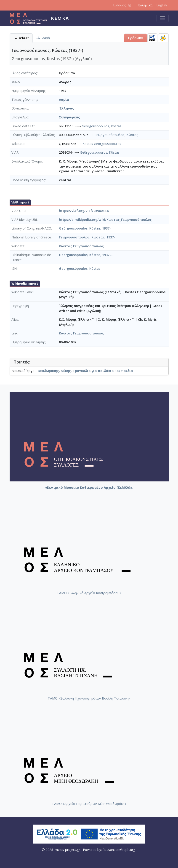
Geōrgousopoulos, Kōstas (100, 152)
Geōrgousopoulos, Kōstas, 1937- (85, 228)
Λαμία (64, 100)
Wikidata (18, 144)
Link (14, 333)
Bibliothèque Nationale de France (31, 257)
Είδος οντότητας (24, 73)
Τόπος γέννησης (24, 100)
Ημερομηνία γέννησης (29, 91)
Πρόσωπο (135, 38)
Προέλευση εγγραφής (28, 180)
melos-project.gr (67, 850)
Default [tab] (21, 38)
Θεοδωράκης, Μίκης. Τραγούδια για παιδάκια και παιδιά (85, 371)
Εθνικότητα (20, 108)
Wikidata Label (23, 292)
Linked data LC (23, 126)
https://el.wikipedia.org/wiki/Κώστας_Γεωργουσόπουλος (105, 220)
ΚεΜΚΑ (60, 18)
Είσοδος (122, 5)
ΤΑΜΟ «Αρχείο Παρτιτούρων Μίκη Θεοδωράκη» (89, 804)
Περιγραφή (20, 306)
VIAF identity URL (25, 220)
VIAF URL (18, 211)
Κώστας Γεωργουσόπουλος (81, 246)
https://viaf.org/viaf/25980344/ (84, 211)
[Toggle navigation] (163, 18)
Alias (15, 319)
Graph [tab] (43, 38)
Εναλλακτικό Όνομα (27, 161)
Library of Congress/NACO (31, 228)
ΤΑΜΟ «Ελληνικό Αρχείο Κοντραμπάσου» (89, 593)
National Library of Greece (31, 237)
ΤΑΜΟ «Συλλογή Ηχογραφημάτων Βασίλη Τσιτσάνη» (89, 698)
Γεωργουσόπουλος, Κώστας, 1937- (87, 237)
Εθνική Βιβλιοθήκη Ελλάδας (33, 135)
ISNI (15, 268)
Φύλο (16, 82)
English (162, 5)
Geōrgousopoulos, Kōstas (102, 126)
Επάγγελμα (20, 117)
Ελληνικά (145, 5)
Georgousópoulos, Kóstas (80, 268)
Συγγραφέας (69, 117)
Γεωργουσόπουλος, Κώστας (116, 135)
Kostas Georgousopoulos (102, 144)
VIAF (15, 152)
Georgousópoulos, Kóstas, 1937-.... (87, 255)
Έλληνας (66, 108)
